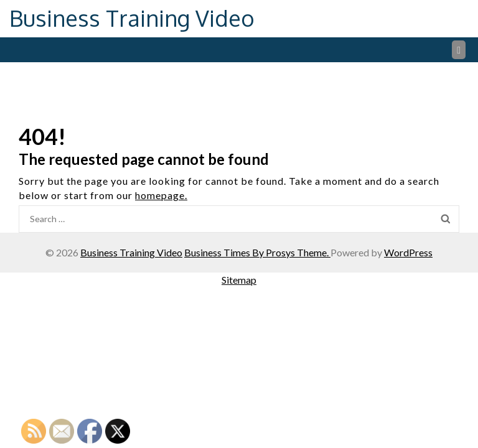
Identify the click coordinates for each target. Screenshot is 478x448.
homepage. (161, 195)
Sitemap (239, 280)
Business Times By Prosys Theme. (257, 252)
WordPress (408, 252)
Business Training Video (132, 18)
